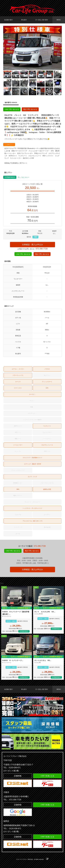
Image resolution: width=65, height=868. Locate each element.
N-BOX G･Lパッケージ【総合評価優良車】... (16, 613)
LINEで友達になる (47, 776)
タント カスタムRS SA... (45, 612)
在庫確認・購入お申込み (32, 245)
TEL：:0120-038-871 (12, 829)
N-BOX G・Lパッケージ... (13, 660)
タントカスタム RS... (43, 660)
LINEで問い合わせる (12, 109)
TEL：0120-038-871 (12, 768)
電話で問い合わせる (30, 109)
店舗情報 (18, 776)
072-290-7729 (42, 249)
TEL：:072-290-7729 (12, 800)
